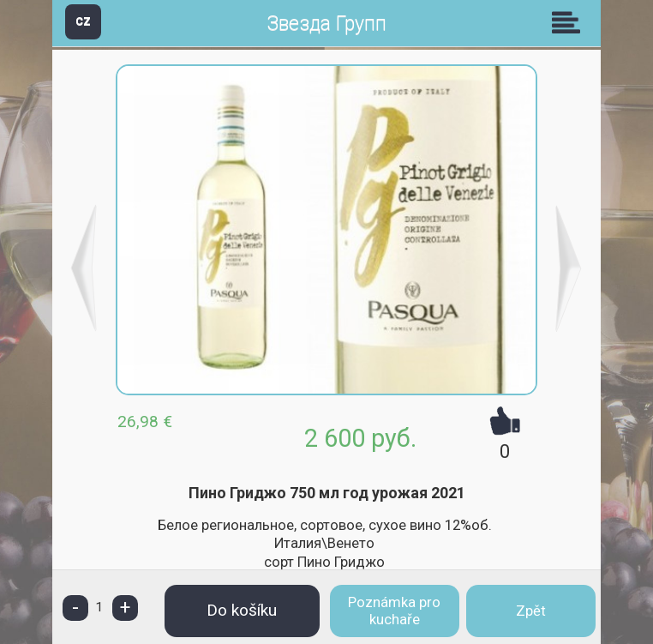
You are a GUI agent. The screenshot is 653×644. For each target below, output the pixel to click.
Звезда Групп (326, 24)
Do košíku (242, 610)
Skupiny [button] (570, 22)
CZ (83, 21)
